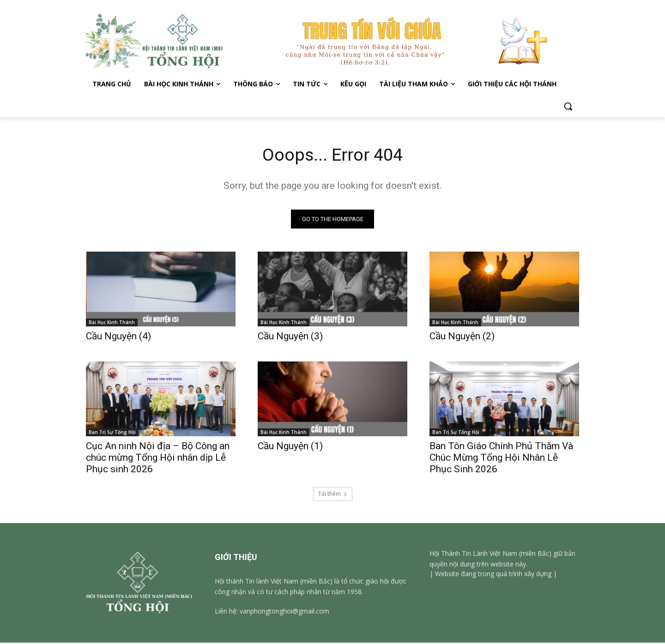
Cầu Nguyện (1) (290, 447)
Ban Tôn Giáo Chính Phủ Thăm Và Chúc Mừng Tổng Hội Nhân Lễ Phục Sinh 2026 (501, 459)
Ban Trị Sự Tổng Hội (112, 433)
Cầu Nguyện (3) (290, 337)
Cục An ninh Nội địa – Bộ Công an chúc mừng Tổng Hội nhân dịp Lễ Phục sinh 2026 (158, 459)
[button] (568, 106)
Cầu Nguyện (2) (462, 337)
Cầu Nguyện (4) (118, 337)
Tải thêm (333, 495)
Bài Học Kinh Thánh (112, 324)
